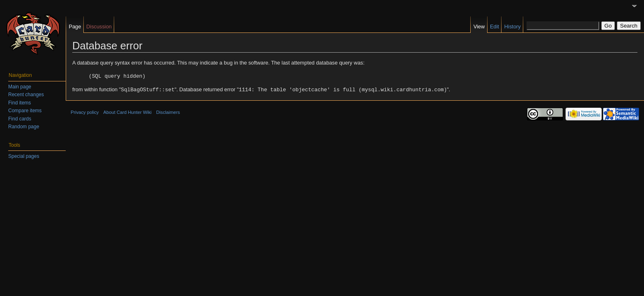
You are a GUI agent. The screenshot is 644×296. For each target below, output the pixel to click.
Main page (20, 87)
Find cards (20, 119)
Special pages (24, 156)
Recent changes (26, 95)
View (479, 27)
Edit (494, 27)
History (513, 27)
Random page (24, 127)
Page (75, 27)
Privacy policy (85, 111)
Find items (20, 103)
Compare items (25, 111)
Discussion (99, 27)
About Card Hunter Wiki (128, 111)
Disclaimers (168, 111)
